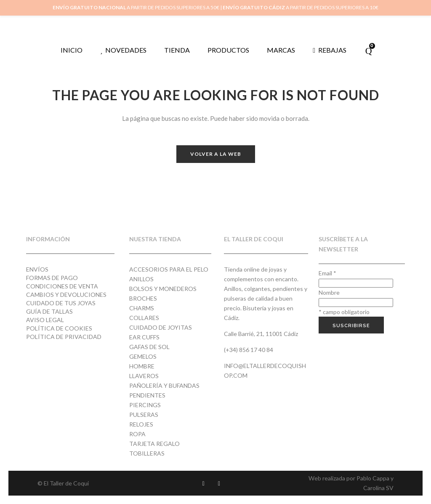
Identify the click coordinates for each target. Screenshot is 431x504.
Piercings (145, 405)
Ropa (137, 434)
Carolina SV (378, 488)
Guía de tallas (49, 311)
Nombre (329, 292)
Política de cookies (59, 328)
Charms (142, 308)
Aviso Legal (45, 320)
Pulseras (144, 415)
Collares (144, 318)
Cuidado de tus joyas (61, 303)
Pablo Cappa (373, 478)
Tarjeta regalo (154, 444)
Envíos (37, 269)
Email (327, 273)
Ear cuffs (144, 337)
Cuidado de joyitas (161, 327)
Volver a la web (216, 154)
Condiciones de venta (62, 286)
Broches (143, 298)
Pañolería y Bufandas (164, 385)
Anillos (141, 279)
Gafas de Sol (149, 347)
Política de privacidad (64, 337)
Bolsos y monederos (163, 289)
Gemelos (143, 356)
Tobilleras (147, 453)
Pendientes (147, 395)
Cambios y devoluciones (66, 295)
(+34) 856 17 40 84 (249, 350)
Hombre (142, 366)
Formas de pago (52, 278)
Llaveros (144, 376)
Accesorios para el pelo (169, 269)
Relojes (141, 424)
